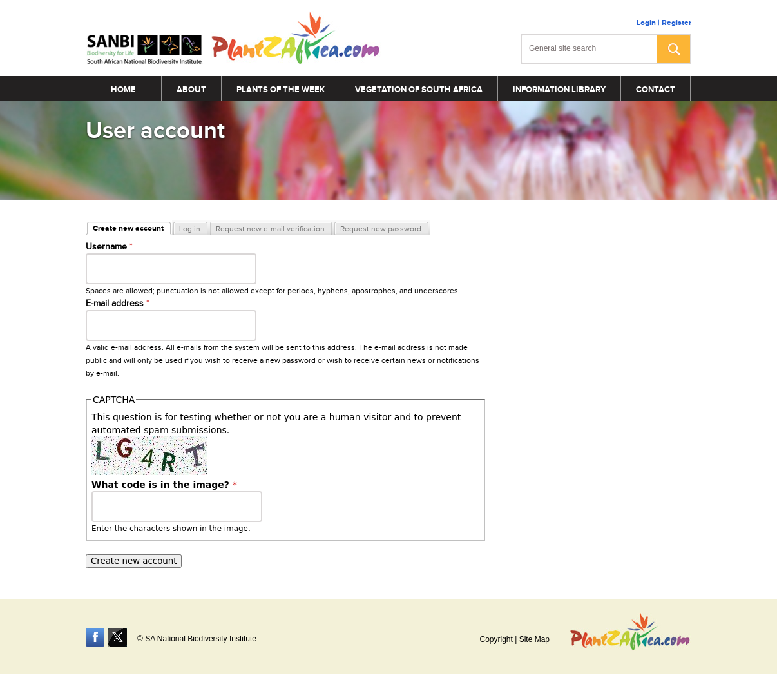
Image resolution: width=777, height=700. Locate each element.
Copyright (496, 639)
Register (676, 23)
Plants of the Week (281, 90)
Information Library (559, 90)
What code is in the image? (164, 485)
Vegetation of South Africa (419, 90)
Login (646, 23)
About (191, 90)
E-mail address (118, 304)
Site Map (534, 639)
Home (123, 90)
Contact (656, 90)
